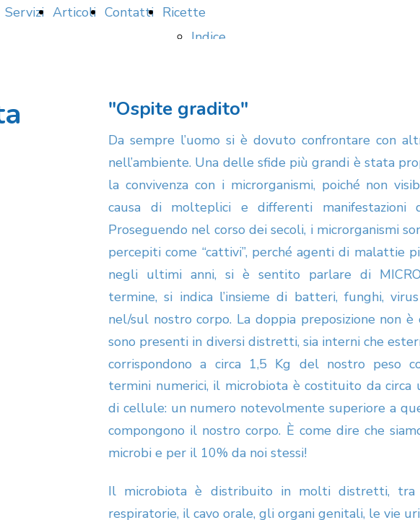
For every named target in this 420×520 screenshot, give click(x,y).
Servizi (25, 12)
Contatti (129, 12)
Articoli (74, 12)
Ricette (184, 12)
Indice (209, 37)
